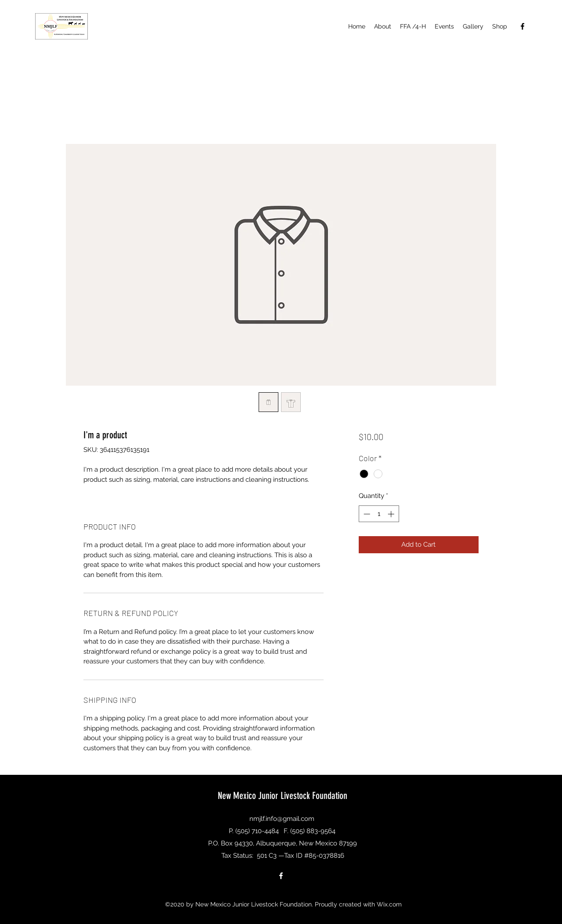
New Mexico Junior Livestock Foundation (283, 796)
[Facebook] (522, 26)
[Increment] (392, 514)
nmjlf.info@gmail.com (282, 819)
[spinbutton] (379, 514)
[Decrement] (366, 514)
